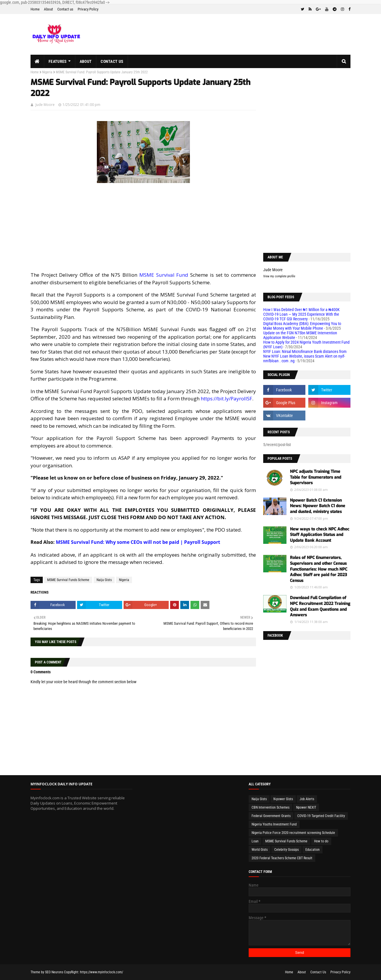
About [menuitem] (86, 61)
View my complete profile (279, 276)
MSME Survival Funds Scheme (68, 580)
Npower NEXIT (306, 807)
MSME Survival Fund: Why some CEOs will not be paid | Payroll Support (138, 542)
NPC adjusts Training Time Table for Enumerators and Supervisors (316, 477)
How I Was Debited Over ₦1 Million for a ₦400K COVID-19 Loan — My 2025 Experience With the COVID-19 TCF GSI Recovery (301, 314)
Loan (255, 841)
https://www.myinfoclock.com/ (102, 972)
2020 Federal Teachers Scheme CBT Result (282, 858)
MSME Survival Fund (164, 275)
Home (35, 9)
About (48, 9)
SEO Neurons (54, 972)
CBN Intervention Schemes (270, 807)
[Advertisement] (143, 226)
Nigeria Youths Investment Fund (274, 824)
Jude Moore (45, 105)
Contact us (65, 9)
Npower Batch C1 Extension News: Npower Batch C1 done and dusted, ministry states (318, 506)
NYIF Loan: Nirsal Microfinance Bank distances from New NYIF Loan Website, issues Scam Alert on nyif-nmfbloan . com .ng (305, 356)
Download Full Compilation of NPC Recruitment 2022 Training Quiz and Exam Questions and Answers (320, 606)
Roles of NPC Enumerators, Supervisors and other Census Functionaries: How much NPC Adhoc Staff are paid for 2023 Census (319, 569)
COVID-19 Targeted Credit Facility (321, 816)
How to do (321, 841)
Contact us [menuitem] (112, 61)
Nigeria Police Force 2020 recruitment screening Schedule (293, 833)
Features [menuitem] (58, 61)
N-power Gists (283, 799)
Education (313, 850)
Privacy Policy (88, 9)
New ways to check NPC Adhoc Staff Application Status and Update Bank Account (320, 535)
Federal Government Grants (271, 816)
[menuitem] (37, 61)
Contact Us (318, 972)
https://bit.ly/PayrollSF (226, 398)
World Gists (260, 850)
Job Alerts (307, 799)
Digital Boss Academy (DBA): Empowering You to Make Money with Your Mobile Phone (302, 326)
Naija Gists (104, 580)
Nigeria (47, 72)
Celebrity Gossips (286, 850)
